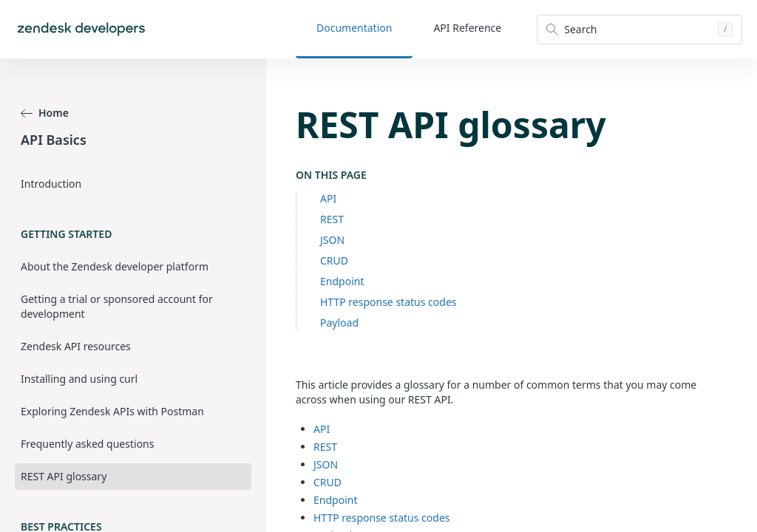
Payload (339, 323)
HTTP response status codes (388, 302)
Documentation (354, 28)
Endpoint (342, 281)
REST (332, 219)
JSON (332, 240)
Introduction (51, 184)
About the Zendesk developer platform (115, 266)
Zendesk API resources (76, 346)
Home (45, 113)
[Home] (81, 29)
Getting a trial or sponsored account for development (117, 306)
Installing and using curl (79, 379)
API (328, 198)
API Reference (467, 28)
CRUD (334, 260)
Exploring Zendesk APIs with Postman (112, 411)
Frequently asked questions (87, 444)
